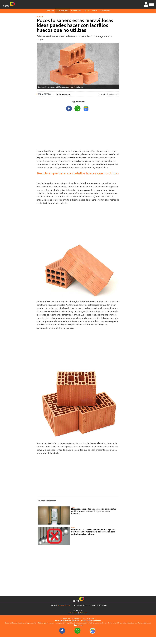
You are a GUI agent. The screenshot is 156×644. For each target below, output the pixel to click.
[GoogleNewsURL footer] (93, 630)
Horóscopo (105, 11)
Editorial (83, 613)
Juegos (87, 11)
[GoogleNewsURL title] (86, 108)
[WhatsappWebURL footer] (78, 630)
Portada (50, 11)
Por (63, 94)
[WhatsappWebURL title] (78, 108)
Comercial (73, 613)
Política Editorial (87, 621)
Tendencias (76, 11)
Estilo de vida (62, 11)
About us (98, 621)
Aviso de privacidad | (73, 621)
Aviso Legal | (60, 621)
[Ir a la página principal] (9, 4)
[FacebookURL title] (69, 108)
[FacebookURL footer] (62, 630)
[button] (152, 4)
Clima (95, 11)
